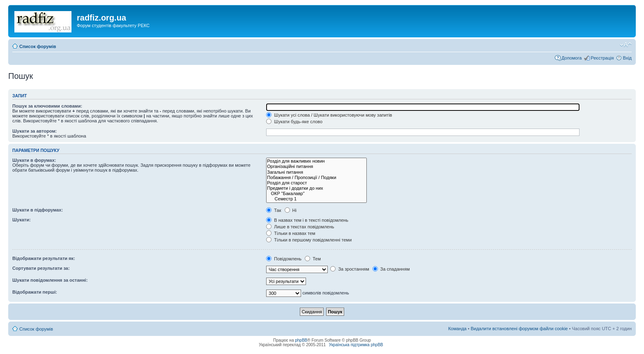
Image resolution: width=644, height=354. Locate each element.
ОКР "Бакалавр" (316, 194)
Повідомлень (284, 259)
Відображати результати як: (44, 258)
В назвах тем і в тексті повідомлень (307, 220)
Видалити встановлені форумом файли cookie (519, 329)
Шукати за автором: (34, 131)
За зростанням (350, 269)
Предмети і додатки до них (316, 188)
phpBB (301, 340)
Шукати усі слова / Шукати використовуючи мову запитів (329, 115)
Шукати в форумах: (34, 160)
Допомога (572, 58)
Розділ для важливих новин (316, 161)
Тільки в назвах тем (291, 233)
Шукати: (22, 220)
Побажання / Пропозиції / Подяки (316, 178)
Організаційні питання (316, 167)
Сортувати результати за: (41, 268)
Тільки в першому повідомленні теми (309, 240)
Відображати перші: (35, 292)
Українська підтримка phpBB (356, 345)
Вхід (627, 58)
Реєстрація (602, 58)
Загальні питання (316, 172)
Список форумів (38, 46)
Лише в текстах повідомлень (300, 227)
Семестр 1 (316, 199)
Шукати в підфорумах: (38, 210)
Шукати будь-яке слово (294, 122)
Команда (457, 329)
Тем (313, 259)
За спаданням (391, 269)
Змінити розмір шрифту (626, 45)
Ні (291, 210)
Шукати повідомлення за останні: (50, 280)
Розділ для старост (316, 183)
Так (274, 210)
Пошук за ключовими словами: (47, 106)
